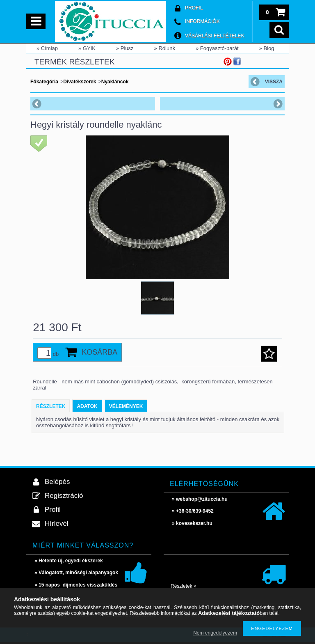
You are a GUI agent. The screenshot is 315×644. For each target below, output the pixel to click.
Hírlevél (57, 524)
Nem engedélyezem (215, 633)
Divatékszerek (80, 82)
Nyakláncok (115, 82)
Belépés (57, 482)
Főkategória (44, 82)
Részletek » (184, 586)
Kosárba (99, 352)
